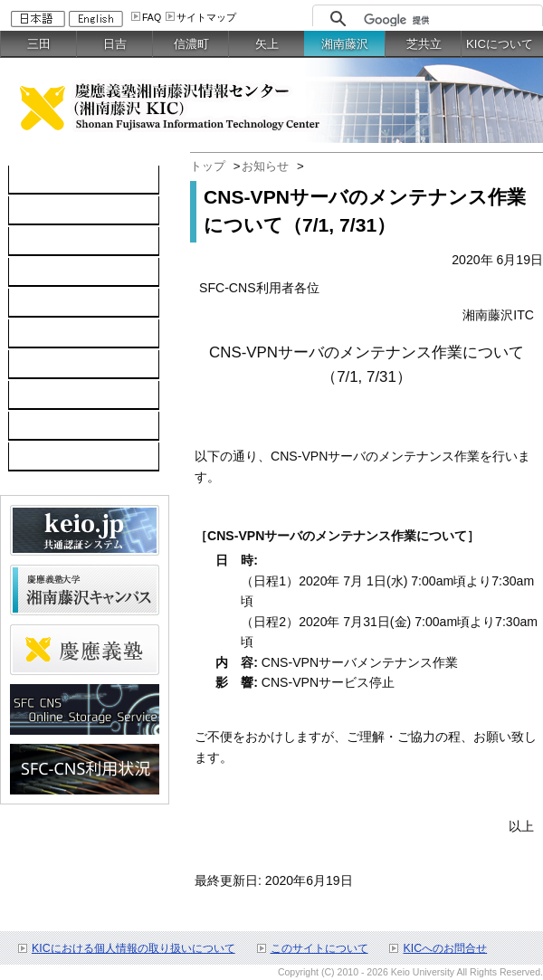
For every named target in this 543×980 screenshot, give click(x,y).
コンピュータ (56, 211)
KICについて (500, 44)
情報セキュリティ (69, 334)
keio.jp (37, 303)
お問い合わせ (56, 426)
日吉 (115, 44)
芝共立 (424, 44)
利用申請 (43, 395)
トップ (208, 166)
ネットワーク (56, 242)
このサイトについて (319, 948)
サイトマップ (206, 17)
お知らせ (265, 166)
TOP (31, 180)
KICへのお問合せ (445, 948)
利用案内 (43, 365)
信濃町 (191, 44)
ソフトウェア (56, 272)
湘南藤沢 (345, 44)
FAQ (152, 17)
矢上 (267, 44)
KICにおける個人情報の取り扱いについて (133, 948)
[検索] (448, 20)
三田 (39, 44)
